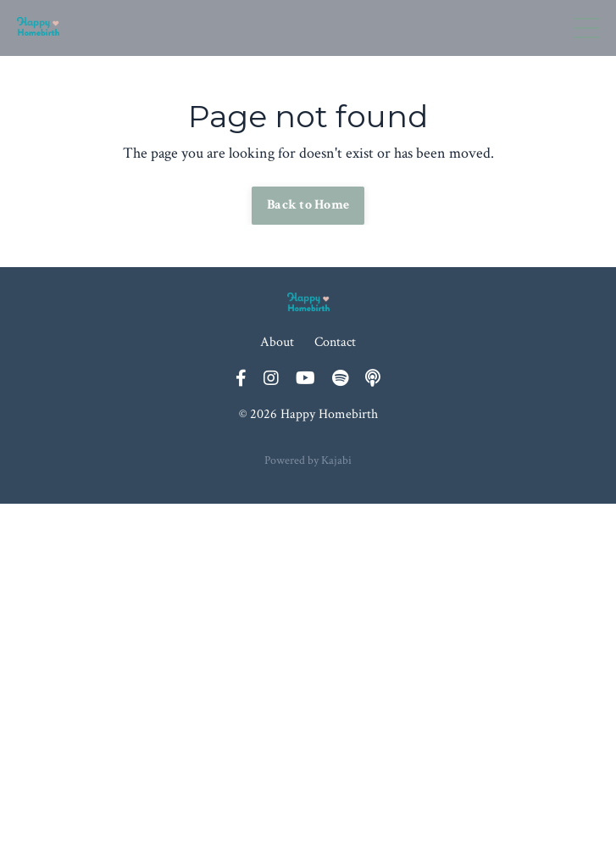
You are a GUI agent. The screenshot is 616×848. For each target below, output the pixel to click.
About (277, 342)
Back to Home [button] (308, 205)
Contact (335, 342)
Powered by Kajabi (308, 460)
